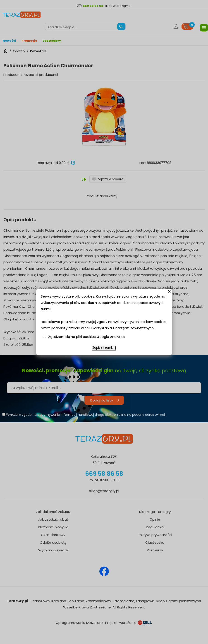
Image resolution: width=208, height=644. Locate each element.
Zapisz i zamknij (104, 348)
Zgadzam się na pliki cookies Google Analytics (87, 337)
